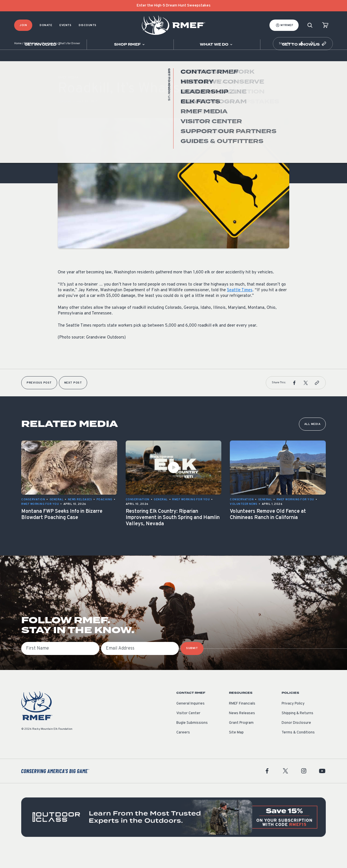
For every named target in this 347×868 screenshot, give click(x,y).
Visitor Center (188, 730)
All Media (312, 441)
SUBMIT (192, 665)
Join (23, 25)
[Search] (310, 25)
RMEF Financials (242, 721)
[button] (301, 61)
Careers (183, 750)
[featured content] (173, 834)
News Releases (242, 730)
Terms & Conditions (298, 750)
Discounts (88, 25)
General (65, 119)
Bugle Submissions (192, 740)
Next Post (73, 400)
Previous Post (39, 400)
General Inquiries (190, 721)
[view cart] (325, 25)
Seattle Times (240, 307)
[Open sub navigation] (43, 44)
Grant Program (241, 740)
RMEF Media (32, 61)
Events (65, 25)
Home (18, 61)
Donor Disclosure (296, 740)
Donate (46, 25)
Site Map (236, 750)
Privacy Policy (293, 721)
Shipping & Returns (297, 730)
